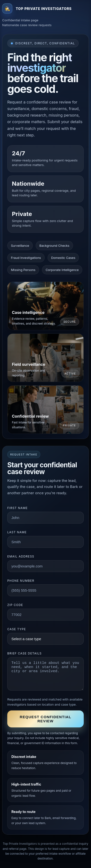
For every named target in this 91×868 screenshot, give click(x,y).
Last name (17, 532)
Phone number (21, 581)
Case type (17, 629)
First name (17, 508)
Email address (21, 556)
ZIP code (15, 605)
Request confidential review (45, 719)
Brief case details (25, 653)
